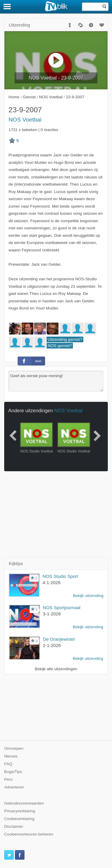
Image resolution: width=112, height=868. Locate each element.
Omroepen (14, 748)
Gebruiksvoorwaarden (24, 803)
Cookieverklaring (19, 819)
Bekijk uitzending (88, 596)
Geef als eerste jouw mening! (56, 381)
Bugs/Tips (13, 772)
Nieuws (11, 756)
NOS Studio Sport (60, 576)
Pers (8, 779)
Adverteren (14, 787)
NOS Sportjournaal (62, 608)
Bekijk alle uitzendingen (56, 669)
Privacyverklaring (20, 811)
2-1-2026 (52, 645)
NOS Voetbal (25, 120)
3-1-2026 (52, 614)
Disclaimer (14, 826)
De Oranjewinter (59, 639)
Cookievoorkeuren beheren (29, 834)
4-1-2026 (52, 582)
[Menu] (7, 7)
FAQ (8, 764)
